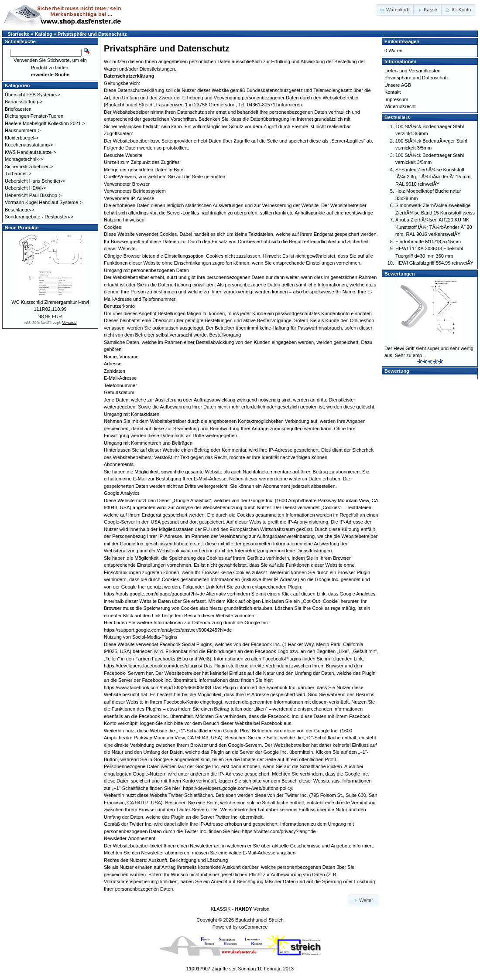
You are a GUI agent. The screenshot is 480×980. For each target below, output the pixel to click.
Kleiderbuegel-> (22, 138)
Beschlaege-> (20, 210)
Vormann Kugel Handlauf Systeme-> (44, 202)
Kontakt (393, 92)
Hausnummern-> (23, 130)
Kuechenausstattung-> (29, 145)
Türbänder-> (18, 174)
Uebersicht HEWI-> (25, 188)
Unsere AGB (398, 85)
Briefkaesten (18, 109)
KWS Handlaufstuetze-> (31, 152)
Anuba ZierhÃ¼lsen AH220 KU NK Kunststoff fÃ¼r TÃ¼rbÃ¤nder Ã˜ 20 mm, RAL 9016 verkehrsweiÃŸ (434, 227)
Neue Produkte (22, 228)
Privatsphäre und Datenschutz (92, 34)
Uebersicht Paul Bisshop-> (33, 195)
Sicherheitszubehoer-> (29, 167)
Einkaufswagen (402, 41)
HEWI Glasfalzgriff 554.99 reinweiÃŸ (434, 263)
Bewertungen (400, 274)
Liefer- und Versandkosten (412, 71)
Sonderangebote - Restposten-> (39, 217)
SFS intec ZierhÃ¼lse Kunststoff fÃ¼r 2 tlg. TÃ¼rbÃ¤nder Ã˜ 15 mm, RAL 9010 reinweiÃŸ (434, 177)
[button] (395, 10)
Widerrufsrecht (400, 106)
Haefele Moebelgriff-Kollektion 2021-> (45, 123)
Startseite (18, 34)
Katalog (44, 34)
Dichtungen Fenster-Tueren (34, 116)
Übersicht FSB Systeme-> (33, 95)
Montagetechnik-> (24, 159)
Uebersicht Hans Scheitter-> (35, 181)
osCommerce (253, 927)
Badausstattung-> (24, 102)
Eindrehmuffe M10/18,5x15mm (428, 242)
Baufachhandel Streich (259, 920)
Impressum (396, 99)
